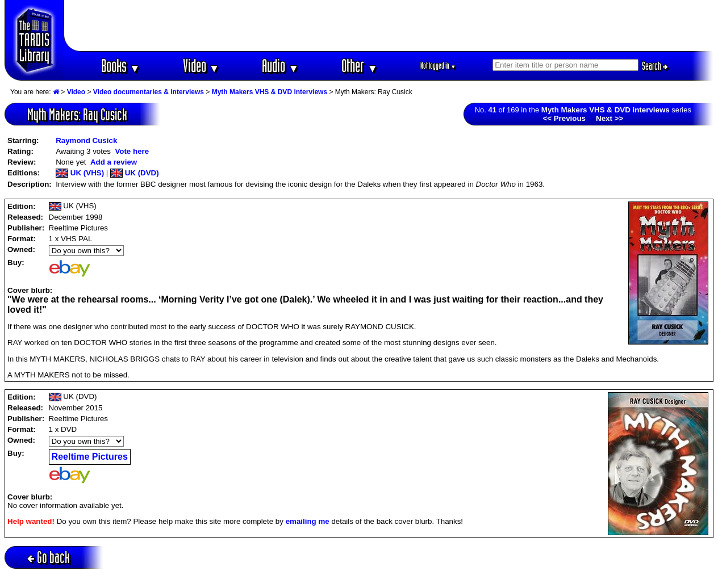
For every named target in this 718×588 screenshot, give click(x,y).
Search (655, 66)
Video (201, 66)
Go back (49, 557)
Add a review (114, 162)
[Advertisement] (389, 26)
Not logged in (438, 66)
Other (360, 66)
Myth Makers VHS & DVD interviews (270, 92)
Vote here (132, 151)
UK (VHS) (80, 173)
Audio (280, 66)
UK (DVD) (135, 173)
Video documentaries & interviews (149, 92)
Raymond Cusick (86, 140)
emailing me (308, 521)
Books (121, 66)
